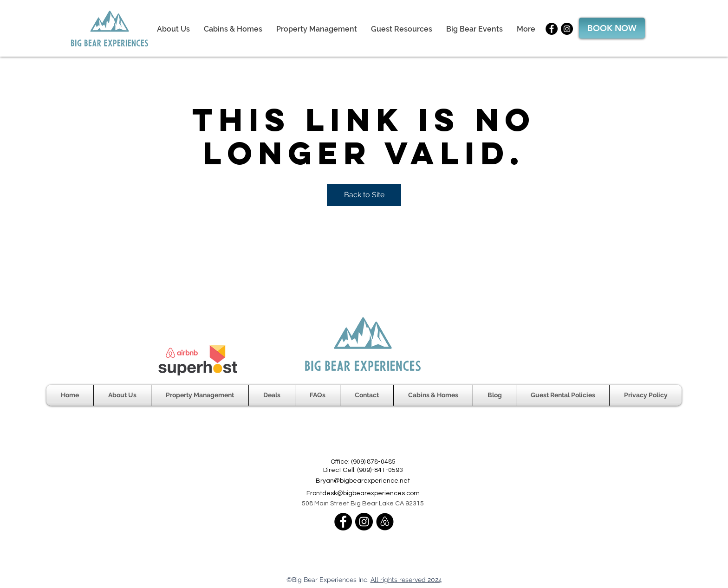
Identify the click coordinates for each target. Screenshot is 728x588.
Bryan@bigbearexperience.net (363, 481)
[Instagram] (567, 29)
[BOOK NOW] (612, 28)
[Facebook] (552, 29)
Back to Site (364, 195)
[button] (402, 29)
